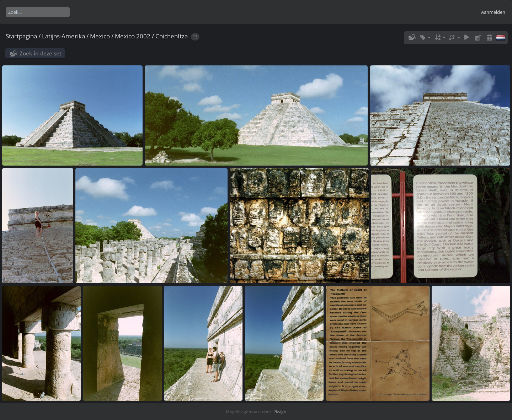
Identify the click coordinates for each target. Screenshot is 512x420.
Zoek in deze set (41, 53)
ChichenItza (172, 36)
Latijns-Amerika (63, 36)
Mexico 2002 (133, 36)
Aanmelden (493, 12)
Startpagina (21, 36)
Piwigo (280, 412)
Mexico (100, 36)
